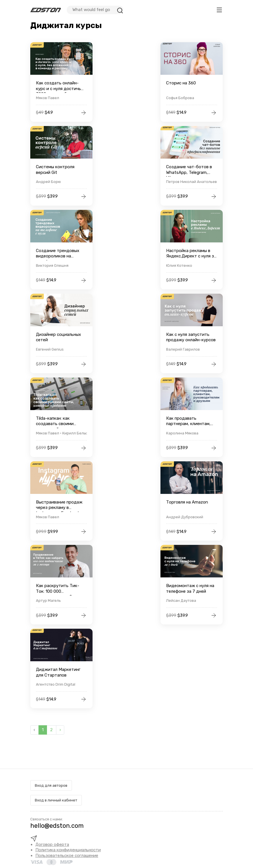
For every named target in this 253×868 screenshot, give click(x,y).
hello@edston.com (57, 826)
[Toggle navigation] (219, 10)
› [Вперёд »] (60, 730)
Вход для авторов (51, 785)
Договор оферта (52, 844)
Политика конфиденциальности (68, 850)
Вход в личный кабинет (56, 800)
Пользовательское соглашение (67, 856)
